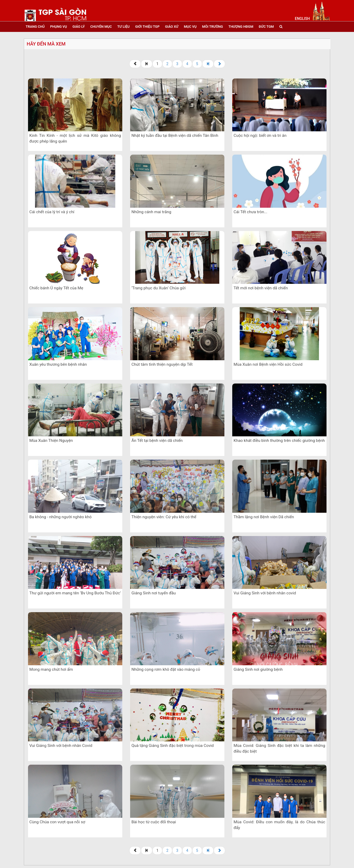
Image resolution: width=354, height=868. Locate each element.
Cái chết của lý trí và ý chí (52, 212)
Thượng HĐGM (241, 27)
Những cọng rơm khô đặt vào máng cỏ (166, 669)
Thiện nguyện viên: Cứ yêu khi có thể (164, 517)
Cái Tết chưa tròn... (250, 212)
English (302, 19)
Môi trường (213, 27)
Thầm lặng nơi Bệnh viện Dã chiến (264, 517)
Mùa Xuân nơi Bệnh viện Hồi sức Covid (268, 364)
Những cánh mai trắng (151, 212)
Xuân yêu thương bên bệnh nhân (58, 364)
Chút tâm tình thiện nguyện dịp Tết (162, 364)
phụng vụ (58, 27)
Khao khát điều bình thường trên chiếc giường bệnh (279, 441)
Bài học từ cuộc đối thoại (154, 822)
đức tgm (266, 27)
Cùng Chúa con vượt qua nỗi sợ (57, 822)
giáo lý (79, 27)
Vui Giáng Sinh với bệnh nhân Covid (61, 746)
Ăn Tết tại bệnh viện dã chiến (157, 441)
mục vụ (190, 27)
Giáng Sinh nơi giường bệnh (258, 669)
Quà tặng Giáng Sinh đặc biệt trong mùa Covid (173, 746)
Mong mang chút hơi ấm (51, 669)
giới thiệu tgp (147, 27)
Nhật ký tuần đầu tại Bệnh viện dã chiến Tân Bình (175, 136)
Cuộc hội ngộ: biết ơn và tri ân (260, 136)
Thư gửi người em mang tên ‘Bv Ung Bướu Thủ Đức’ (75, 593)
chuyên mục (101, 27)
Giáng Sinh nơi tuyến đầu (154, 593)
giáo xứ (172, 27)
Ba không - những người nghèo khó (60, 517)
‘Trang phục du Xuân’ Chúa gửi (159, 288)
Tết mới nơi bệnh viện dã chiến (261, 288)
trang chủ (35, 27)
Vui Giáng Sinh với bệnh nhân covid (265, 593)
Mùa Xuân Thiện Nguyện (51, 441)
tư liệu (123, 27)
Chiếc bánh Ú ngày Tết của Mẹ (56, 288)
